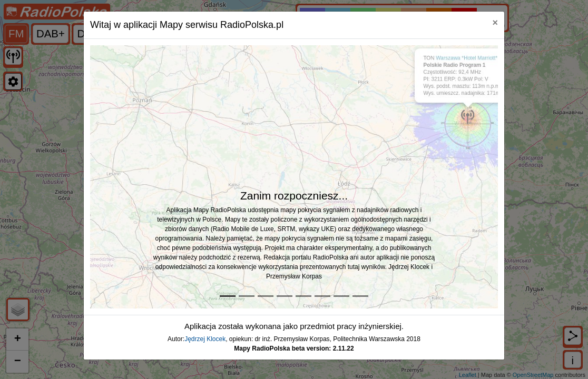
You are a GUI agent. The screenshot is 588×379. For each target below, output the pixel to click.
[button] (121, 177)
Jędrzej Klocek (205, 339)
